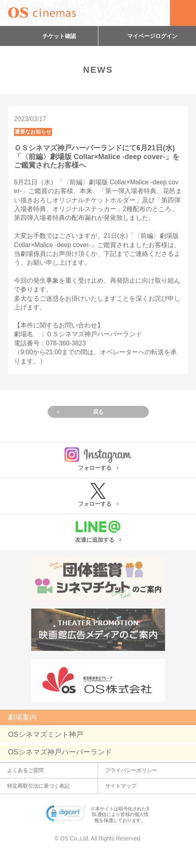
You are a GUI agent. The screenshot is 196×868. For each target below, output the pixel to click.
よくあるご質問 (25, 770)
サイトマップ (121, 786)
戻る (98, 412)
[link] (66, 815)
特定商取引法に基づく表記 (38, 786)
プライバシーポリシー (131, 770)
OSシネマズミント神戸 (46, 734)
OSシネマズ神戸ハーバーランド (60, 752)
